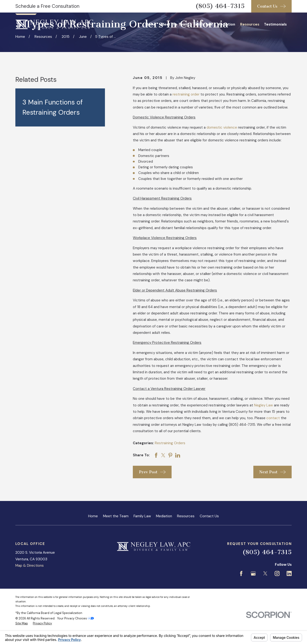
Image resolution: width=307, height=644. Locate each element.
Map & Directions (30, 566)
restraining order (186, 94)
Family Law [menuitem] (203, 24)
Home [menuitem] (151, 24)
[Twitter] (265, 573)
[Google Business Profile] (253, 573)
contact (273, 418)
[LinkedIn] (289, 573)
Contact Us (209, 516)
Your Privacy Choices (76, 618)
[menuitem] (22, 623)
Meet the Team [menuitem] (175, 24)
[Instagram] (277, 573)
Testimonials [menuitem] (275, 24)
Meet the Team (116, 516)
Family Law (142, 516)
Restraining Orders (170, 443)
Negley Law (264, 405)
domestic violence (222, 127)
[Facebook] (241, 573)
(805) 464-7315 (220, 6)
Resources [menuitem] (250, 24)
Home (93, 516)
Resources (186, 516)
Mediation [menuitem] (226, 24)
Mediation (164, 516)
